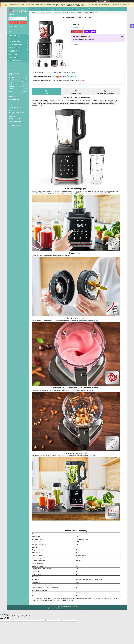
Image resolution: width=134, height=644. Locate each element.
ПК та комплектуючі (16, 44)
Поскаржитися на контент (67, 608)
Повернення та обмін (85, 9)
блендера (54, 100)
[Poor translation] (6, 618)
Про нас (11, 65)
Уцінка (109, 9)
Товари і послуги (14, 35)
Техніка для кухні (62, 12)
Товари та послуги (39, 12)
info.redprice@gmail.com (15, 126)
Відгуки (11, 68)
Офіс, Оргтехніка (15, 47)
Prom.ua (75, 606)
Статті (96, 9)
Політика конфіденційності (81, 608)
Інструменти (14, 58)
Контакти (62, 9)
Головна (35, 9)
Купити (77, 32)
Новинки (13, 38)
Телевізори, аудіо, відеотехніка (15, 51)
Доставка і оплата (72, 9)
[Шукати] (25, 18)
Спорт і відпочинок (16, 61)
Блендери (71, 12)
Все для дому (14, 55)
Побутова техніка (15, 41)
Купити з (90, 32)
